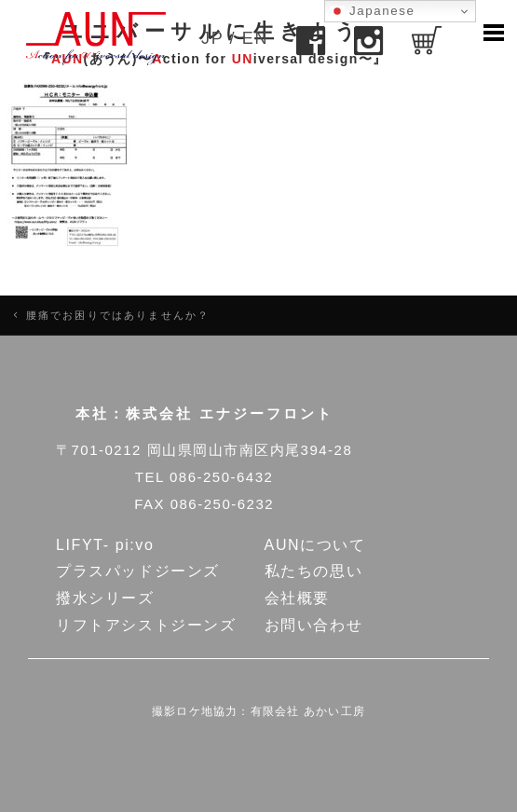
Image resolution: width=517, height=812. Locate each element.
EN (255, 38)
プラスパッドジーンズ (138, 571)
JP (212, 38)
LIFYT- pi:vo (105, 545)
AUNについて (315, 545)
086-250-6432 (221, 477)
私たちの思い (314, 571)
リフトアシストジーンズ (146, 625)
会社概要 (297, 598)
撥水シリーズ (105, 598)
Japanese (373, 11)
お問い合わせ (314, 625)
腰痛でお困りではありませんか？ (118, 315)
